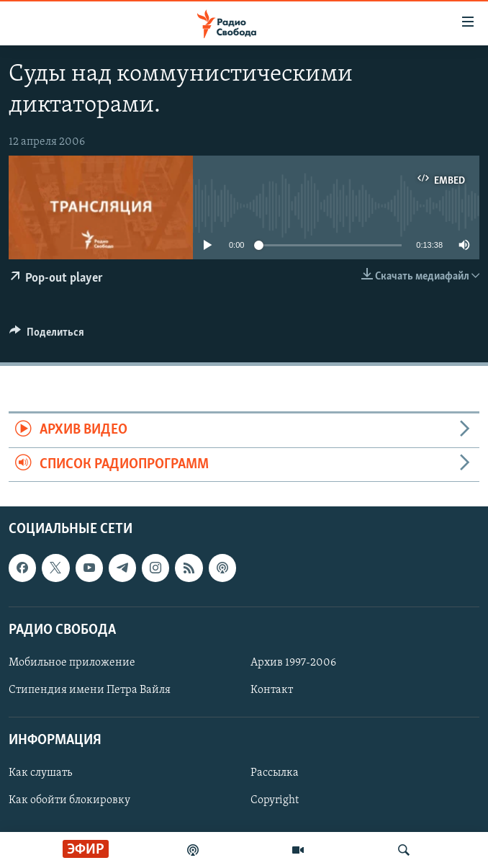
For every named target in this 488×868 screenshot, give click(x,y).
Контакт (272, 690)
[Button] (47, 336)
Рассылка (275, 773)
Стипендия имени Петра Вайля (90, 690)
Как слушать (40, 773)
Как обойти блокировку (69, 800)
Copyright (275, 800)
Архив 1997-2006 (293, 663)
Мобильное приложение (72, 663)
